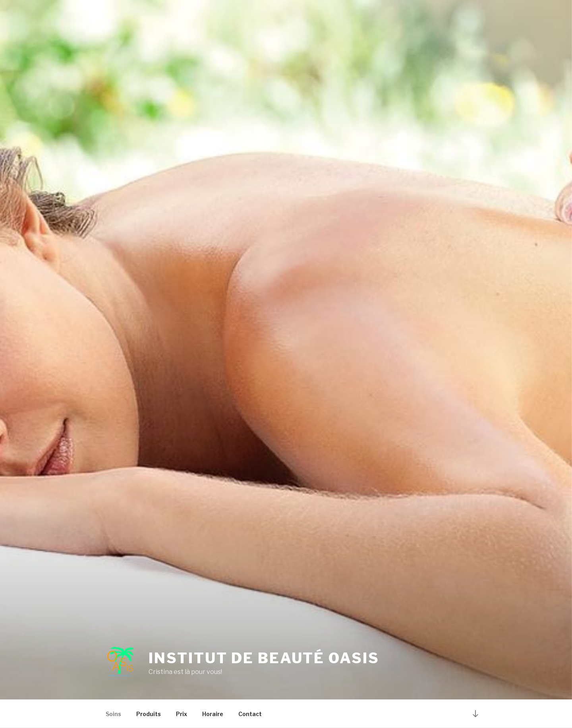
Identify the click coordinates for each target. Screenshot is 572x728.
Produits (149, 714)
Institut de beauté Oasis (264, 658)
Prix (182, 714)
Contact (250, 714)
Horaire (213, 714)
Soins (113, 714)
